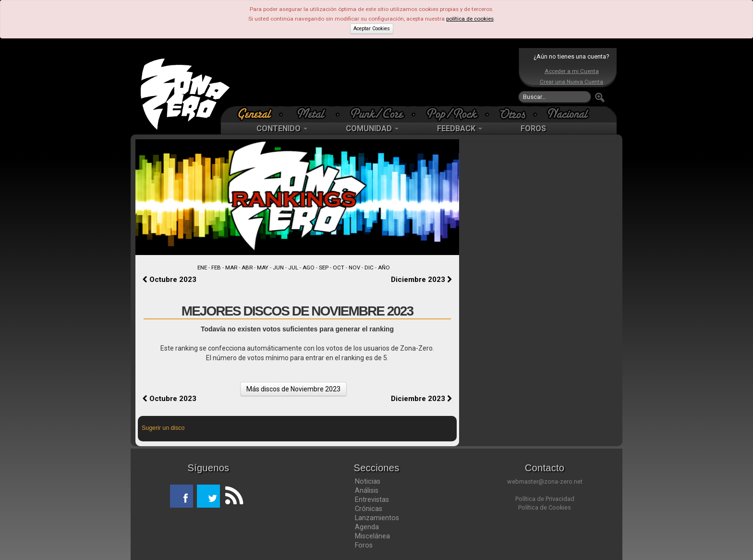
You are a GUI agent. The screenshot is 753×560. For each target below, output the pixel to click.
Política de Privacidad (545, 499)
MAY (263, 268)
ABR (247, 268)
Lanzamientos (377, 518)
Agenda (367, 527)
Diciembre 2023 (421, 280)
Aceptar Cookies (372, 29)
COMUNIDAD (372, 128)
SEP (324, 268)
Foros (364, 545)
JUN (278, 268)
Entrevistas (372, 499)
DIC (369, 268)
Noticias (368, 481)
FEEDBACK (460, 128)
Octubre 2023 (170, 280)
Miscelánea (372, 536)
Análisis (367, 490)
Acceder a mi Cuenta (572, 71)
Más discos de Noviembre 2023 (293, 389)
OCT (339, 268)
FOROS (533, 128)
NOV (354, 268)
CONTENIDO (282, 128)
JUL (293, 268)
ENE (202, 268)
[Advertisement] (374, 77)
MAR (231, 268)
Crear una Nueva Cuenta (571, 82)
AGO (309, 268)
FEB (216, 268)
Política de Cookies (545, 507)
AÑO (384, 268)
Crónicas (369, 509)
